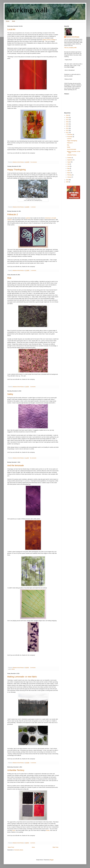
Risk (9, 278)
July (68, 164)
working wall (27, 10)
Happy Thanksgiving (16, 170)
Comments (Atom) (19, 850)
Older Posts (55, 847)
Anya (13, 830)
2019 (67, 115)
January (69, 177)
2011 (67, 133)
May (69, 168)
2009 (67, 182)
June (69, 166)
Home (8, 21)
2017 (67, 120)
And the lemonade (16, 465)
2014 (67, 126)
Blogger (52, 860)
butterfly (28, 218)
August (69, 162)
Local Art (11, 29)
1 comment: (33, 207)
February (70, 175)
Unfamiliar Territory (16, 770)
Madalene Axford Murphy (73, 37)
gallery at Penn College (49, 40)
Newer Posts (11, 847)
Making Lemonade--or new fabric (22, 677)
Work (13, 21)
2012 (67, 130)
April (69, 171)
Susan (48, 830)
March (69, 173)
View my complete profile (70, 48)
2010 (67, 180)
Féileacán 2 (13, 214)
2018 (67, 118)
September (70, 160)
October (69, 158)
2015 (67, 124)
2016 (67, 122)
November (70, 137)
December (70, 135)
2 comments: (34, 270)
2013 (67, 128)
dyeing (13, 669)
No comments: (34, 162)
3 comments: (33, 668)
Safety (10, 394)
